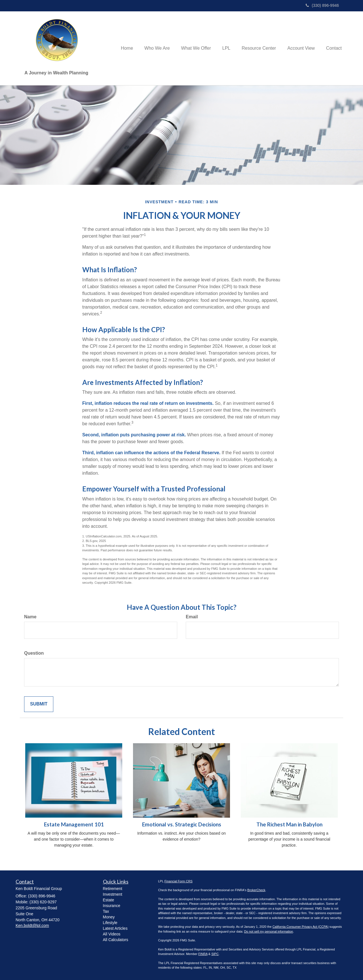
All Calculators (116, 940)
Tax (106, 911)
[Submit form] (39, 704)
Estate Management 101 (74, 824)
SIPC (215, 954)
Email (192, 617)
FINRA (203, 954)
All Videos (112, 934)
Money (109, 917)
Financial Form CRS (179, 881)
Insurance (112, 906)
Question (34, 653)
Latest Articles (115, 928)
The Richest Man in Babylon (289, 824)
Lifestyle (110, 923)
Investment (113, 894)
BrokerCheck (256, 890)
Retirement (113, 889)
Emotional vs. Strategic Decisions (182, 824)
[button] (157, 48)
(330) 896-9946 (322, 5)
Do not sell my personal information (269, 931)
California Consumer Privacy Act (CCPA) (301, 927)
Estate (109, 900)
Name (30, 617)
